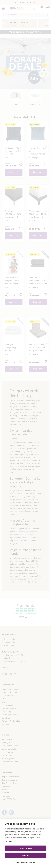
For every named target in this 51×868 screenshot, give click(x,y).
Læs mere (9, 841)
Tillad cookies (25, 848)
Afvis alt (25, 855)
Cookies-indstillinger (25, 862)
